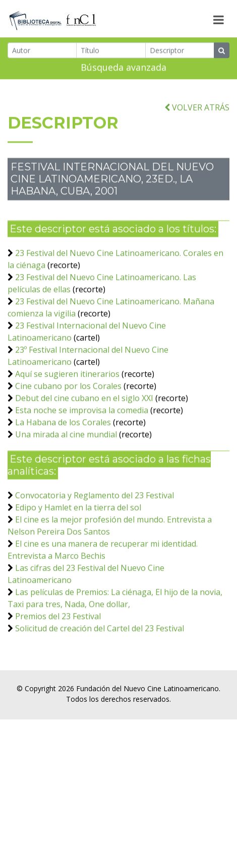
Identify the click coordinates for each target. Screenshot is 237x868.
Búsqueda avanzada (124, 69)
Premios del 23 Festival (58, 641)
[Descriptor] (180, 52)
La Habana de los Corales (63, 447)
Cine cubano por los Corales (68, 411)
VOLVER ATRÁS (197, 132)
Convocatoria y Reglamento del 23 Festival (95, 520)
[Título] (111, 52)
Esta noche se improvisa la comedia (82, 435)
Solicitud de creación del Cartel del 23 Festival (100, 653)
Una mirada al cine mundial (66, 459)
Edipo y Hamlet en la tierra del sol (78, 532)
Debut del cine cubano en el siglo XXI (84, 423)
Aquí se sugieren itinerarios (67, 398)
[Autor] (42, 52)
